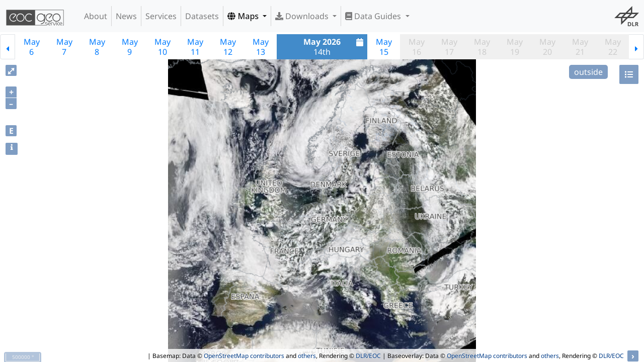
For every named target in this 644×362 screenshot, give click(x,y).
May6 (32, 47)
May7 (64, 47)
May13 (261, 47)
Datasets (202, 16)
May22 (613, 47)
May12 (228, 47)
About (96, 16)
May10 (163, 47)
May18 (482, 47)
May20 (547, 47)
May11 (195, 47)
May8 (97, 47)
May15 (384, 47)
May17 (449, 47)
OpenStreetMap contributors (244, 356)
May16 (417, 47)
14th (335, 47)
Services (161, 16)
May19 (515, 47)
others (307, 356)
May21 (580, 47)
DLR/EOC (368, 356)
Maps (244, 16)
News (126, 16)
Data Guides (374, 16)
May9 (130, 47)
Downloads (303, 16)
